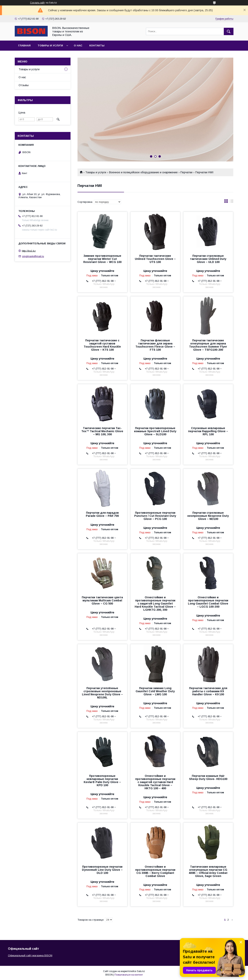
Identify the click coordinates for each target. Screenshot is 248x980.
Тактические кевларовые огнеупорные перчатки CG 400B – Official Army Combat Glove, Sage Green (208, 871)
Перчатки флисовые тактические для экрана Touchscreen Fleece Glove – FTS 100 (155, 345)
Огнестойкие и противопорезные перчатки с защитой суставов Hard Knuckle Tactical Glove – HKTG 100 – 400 (155, 782)
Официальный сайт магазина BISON (30, 955)
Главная (24, 46)
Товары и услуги (50, 46)
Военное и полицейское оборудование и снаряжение (143, 172)
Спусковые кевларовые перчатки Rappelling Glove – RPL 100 (208, 431)
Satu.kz (141, 971)
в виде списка (232, 202)
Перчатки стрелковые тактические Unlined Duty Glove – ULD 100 (208, 259)
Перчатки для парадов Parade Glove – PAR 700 (102, 514)
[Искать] (229, 31)
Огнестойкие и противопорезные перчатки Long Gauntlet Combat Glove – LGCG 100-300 (208, 602)
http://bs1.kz (29, 251)
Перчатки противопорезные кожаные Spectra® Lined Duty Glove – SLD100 (155, 431)
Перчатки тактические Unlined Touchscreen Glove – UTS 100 (155, 259)
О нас (78, 46)
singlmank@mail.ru (33, 256)
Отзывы (24, 85)
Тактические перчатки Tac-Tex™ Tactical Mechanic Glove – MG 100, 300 (102, 431)
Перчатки (186, 172)
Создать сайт (37, 3)
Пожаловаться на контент (129, 975)
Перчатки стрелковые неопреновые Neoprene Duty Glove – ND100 (208, 516)
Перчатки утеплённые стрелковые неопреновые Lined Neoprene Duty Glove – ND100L (102, 693)
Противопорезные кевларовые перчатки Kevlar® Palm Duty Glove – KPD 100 (102, 781)
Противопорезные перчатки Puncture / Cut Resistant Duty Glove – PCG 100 (155, 516)
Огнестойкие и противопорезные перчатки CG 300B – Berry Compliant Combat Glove (155, 871)
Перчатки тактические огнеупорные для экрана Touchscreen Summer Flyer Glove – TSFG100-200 (208, 345)
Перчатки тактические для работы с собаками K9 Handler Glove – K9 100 (208, 691)
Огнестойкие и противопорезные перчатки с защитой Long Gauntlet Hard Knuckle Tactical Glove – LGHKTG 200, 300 (155, 604)
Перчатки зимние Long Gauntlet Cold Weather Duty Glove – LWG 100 (155, 691)
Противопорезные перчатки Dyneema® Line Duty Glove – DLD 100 (102, 870)
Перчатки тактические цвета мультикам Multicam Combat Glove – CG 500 (102, 600)
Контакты (97, 46)
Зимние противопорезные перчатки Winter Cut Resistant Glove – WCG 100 (102, 259)
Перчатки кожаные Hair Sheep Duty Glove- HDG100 (208, 777)
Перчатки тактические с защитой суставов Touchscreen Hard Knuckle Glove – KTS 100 (102, 345)
